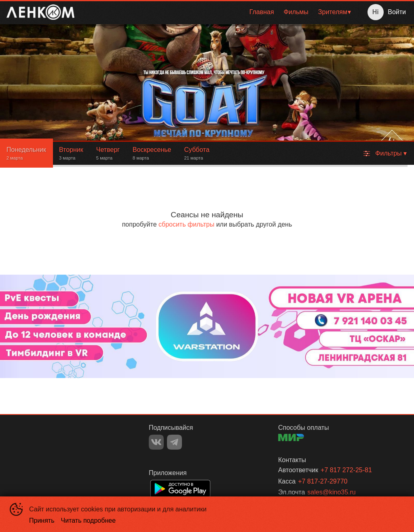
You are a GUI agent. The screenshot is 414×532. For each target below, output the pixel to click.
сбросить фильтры (186, 224)
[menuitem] (262, 12)
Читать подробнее (89, 520)
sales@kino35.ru (331, 492)
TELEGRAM (174, 442)
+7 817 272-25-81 (346, 470)
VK (156, 442)
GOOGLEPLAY (180, 489)
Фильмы (296, 12)
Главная (262, 12)
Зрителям (333, 12)
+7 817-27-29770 (323, 481)
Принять (42, 520)
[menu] (218, 12)
